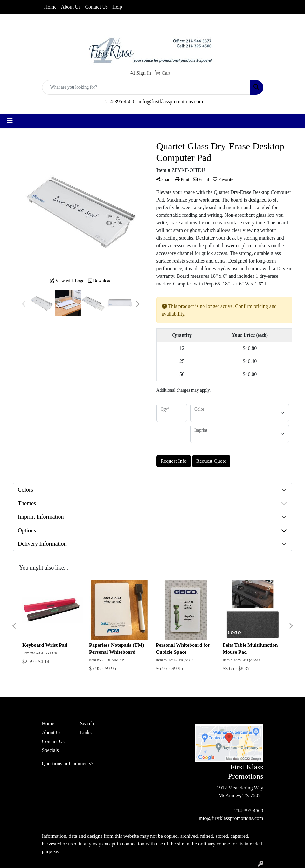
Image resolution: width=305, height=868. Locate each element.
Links (86, 732)
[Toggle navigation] (10, 121)
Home (50, 7)
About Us (71, 7)
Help (117, 7)
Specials (50, 750)
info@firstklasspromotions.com (171, 102)
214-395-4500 (120, 102)
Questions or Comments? (68, 764)
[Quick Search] (146, 87)
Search (87, 724)
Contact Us (96, 7)
